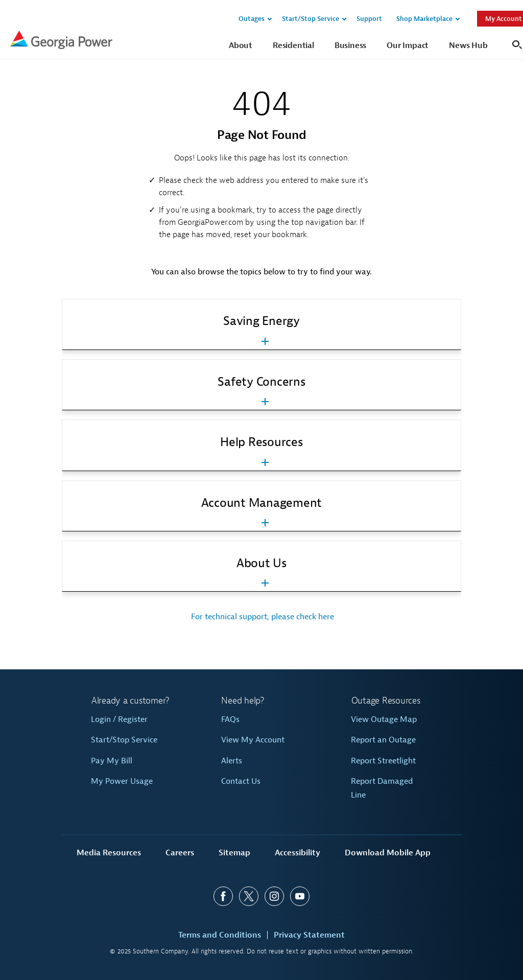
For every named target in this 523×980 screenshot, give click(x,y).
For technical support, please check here (261, 617)
